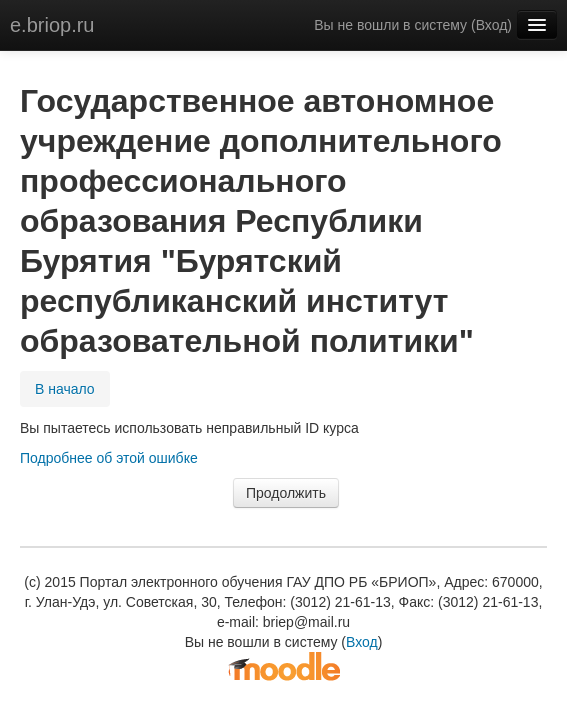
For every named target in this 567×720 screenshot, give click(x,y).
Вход (492, 25)
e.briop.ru (52, 25)
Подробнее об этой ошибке (109, 458)
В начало (65, 389)
